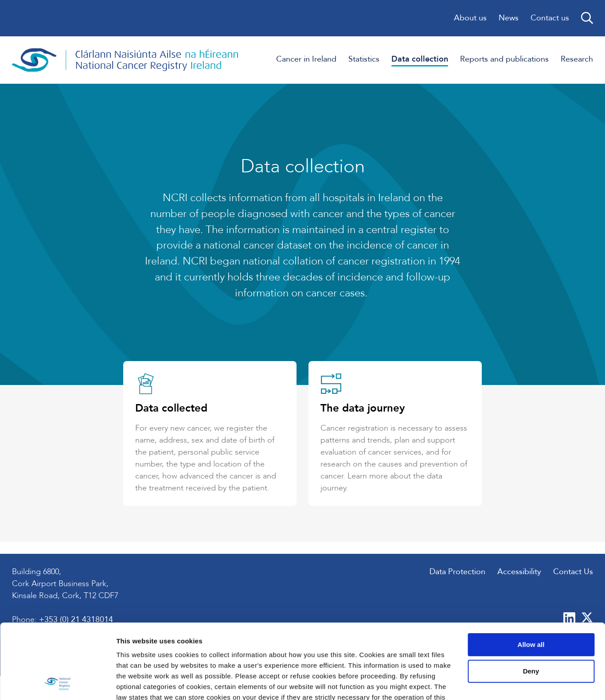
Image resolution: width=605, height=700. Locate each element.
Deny (531, 601)
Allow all (531, 574)
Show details (137, 682)
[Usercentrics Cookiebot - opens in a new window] (57, 683)
